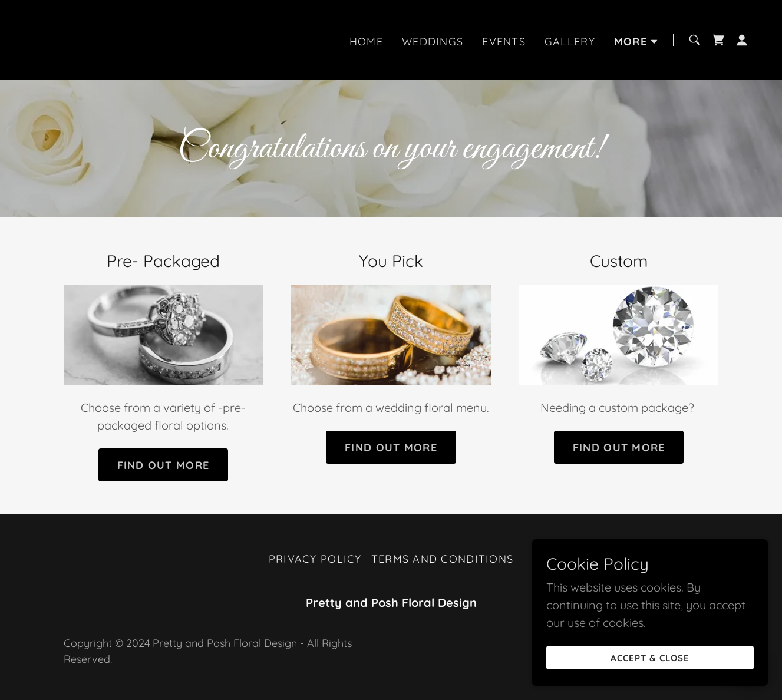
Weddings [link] (433, 42)
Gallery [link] (570, 42)
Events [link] (504, 42)
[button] (636, 42)
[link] (50, 39)
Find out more (164, 465)
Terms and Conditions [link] (443, 559)
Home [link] (366, 42)
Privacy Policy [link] (315, 559)
